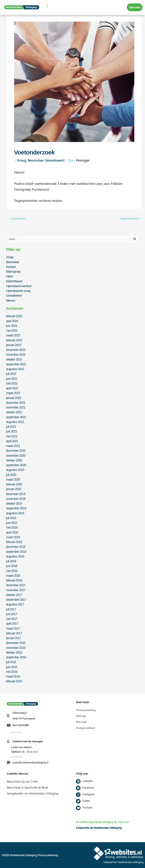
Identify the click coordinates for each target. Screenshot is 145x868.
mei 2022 (12, 383)
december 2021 (16, 403)
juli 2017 (11, 609)
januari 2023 (14, 345)
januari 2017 (14, 638)
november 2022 (16, 354)
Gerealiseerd (55, 160)
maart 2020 (13, 479)
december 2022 (16, 350)
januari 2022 (14, 398)
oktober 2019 (14, 503)
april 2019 (12, 532)
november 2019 (16, 499)
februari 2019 (14, 542)
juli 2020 (11, 475)
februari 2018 (14, 580)
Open (10, 276)
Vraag (21, 160)
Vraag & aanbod (85, 728)
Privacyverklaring (86, 710)
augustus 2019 (15, 513)
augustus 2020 (15, 470)
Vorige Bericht (16, 219)
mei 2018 (12, 571)
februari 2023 (14, 340)
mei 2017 (12, 619)
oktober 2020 (14, 460)
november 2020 (16, 456)
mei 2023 (12, 331)
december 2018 (16, 547)
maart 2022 (13, 393)
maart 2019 (13, 537)
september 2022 (16, 364)
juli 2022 (11, 374)
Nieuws (11, 300)
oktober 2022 (14, 359)
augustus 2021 (15, 422)
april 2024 (12, 321)
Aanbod (11, 267)
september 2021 (16, 417)
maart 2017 (13, 628)
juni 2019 (12, 523)
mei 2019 (12, 527)
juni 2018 (12, 566)
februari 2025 (14, 316)
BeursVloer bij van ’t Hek (22, 782)
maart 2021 (13, 446)
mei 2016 (12, 672)
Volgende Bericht (130, 219)
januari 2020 (14, 489)
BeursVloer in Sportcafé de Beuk (27, 787)
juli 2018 (11, 561)
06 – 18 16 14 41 (30, 752)
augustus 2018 (15, 556)
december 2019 (16, 494)
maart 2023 (13, 335)
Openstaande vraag (18, 291)
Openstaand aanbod (19, 286)
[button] (47, 6)
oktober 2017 (14, 595)
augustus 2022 (15, 369)
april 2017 (12, 624)
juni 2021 (12, 431)
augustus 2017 (15, 604)
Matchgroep (13, 272)
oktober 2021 (14, 412)
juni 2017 (12, 614)
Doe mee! (81, 722)
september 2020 (16, 465)
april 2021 (12, 441)
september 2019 (16, 508)
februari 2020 (14, 484)
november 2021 (16, 407)
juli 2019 (11, 518)
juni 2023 (12, 326)
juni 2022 (12, 379)
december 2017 (16, 585)
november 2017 (16, 590)
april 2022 (12, 388)
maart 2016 (13, 676)
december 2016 (16, 643)
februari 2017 (14, 633)
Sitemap (81, 716)
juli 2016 (11, 662)
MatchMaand (14, 281)
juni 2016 (12, 667)
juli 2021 (11, 427)
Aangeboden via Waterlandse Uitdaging (33, 793)
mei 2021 (12, 436)
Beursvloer (36, 160)
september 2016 (16, 657)
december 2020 (16, 451)
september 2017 (16, 600)
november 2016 (16, 648)
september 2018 (16, 552)
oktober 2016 (14, 652)
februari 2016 (14, 681)
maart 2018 (13, 576)
